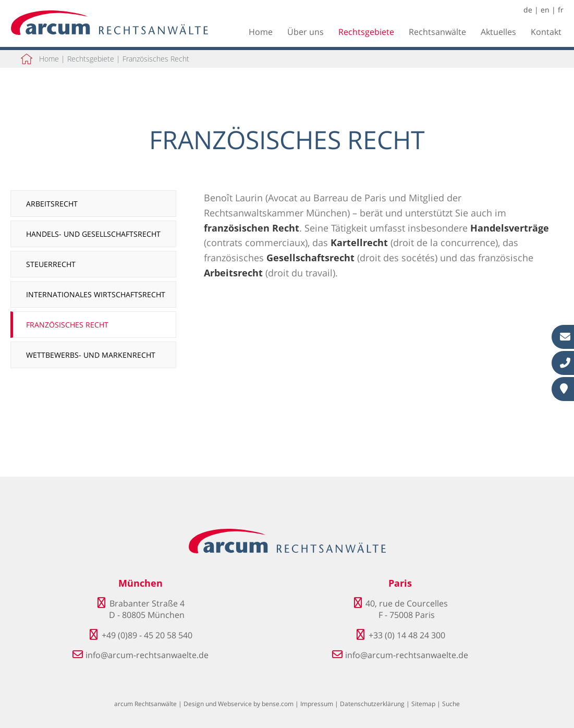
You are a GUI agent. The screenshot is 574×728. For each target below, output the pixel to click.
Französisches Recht (156, 59)
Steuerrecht (51, 264)
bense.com (278, 704)
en (545, 10)
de (528, 10)
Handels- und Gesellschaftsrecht (93, 234)
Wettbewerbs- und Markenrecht (91, 355)
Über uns (306, 32)
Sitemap (423, 704)
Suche (451, 704)
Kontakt (546, 32)
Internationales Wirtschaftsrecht (96, 294)
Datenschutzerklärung (372, 704)
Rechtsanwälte (437, 32)
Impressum (317, 704)
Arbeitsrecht (52, 204)
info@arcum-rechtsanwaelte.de (147, 655)
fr (561, 10)
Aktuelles (498, 32)
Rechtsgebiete (366, 32)
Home (261, 32)
